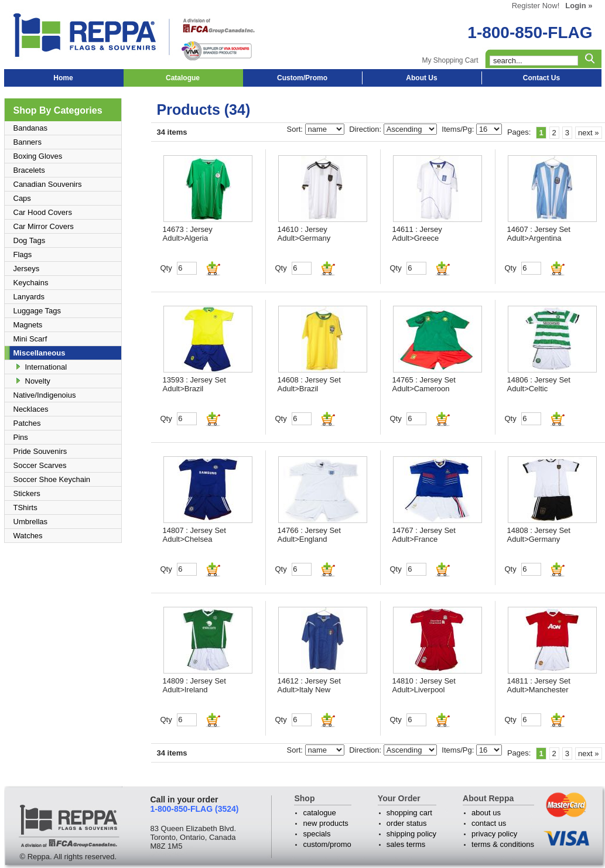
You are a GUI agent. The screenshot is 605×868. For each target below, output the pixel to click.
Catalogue (183, 78)
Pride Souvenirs (40, 451)
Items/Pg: (459, 129)
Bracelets (29, 170)
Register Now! (536, 6)
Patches (27, 423)
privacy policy (494, 834)
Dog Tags (30, 240)
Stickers (27, 493)
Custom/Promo (302, 78)
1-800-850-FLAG (530, 33)
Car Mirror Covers (44, 226)
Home (63, 78)
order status (407, 823)
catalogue (319, 813)
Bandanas (31, 128)
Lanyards (29, 297)
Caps (22, 198)
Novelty (38, 381)
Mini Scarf (30, 339)
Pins (21, 437)
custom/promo (327, 844)
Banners (28, 142)
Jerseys (27, 269)
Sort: (296, 129)
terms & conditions (503, 844)
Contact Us (541, 78)
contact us (489, 823)
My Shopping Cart (450, 60)
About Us (421, 78)
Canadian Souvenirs (48, 184)
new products (325, 823)
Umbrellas (31, 522)
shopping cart (409, 813)
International (46, 367)
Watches (28, 536)
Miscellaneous (40, 353)
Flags (23, 254)
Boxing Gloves (38, 156)
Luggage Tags (37, 311)
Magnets (28, 325)
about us (486, 813)
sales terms (406, 844)
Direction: (366, 129)
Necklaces (31, 409)
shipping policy (411, 834)
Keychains (31, 283)
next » (588, 133)
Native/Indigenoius (45, 395)
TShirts (25, 508)
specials (317, 834)
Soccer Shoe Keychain (52, 479)
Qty (166, 268)
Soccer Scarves (40, 465)
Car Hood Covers (43, 212)
